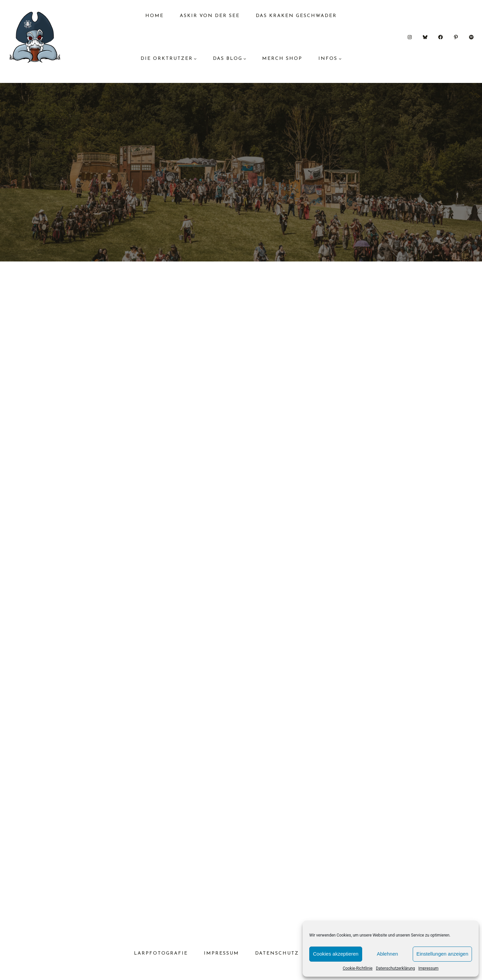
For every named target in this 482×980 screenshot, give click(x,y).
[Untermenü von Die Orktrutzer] (195, 59)
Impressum (428, 968)
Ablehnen (387, 954)
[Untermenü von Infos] (340, 59)
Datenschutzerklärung (395, 968)
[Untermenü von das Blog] (245, 59)
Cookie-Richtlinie (358, 968)
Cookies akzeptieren (336, 954)
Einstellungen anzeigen (442, 954)
